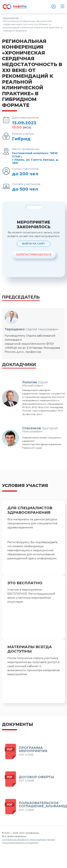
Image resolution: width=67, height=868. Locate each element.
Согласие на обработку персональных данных (28, 839)
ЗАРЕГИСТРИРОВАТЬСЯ (34, 255)
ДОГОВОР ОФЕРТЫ (36, 777)
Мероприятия (11, 18)
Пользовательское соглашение (20, 843)
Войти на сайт (33, 244)
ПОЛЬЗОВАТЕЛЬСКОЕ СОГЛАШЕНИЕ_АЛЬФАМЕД (43, 805)
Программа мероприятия (33, 749)
